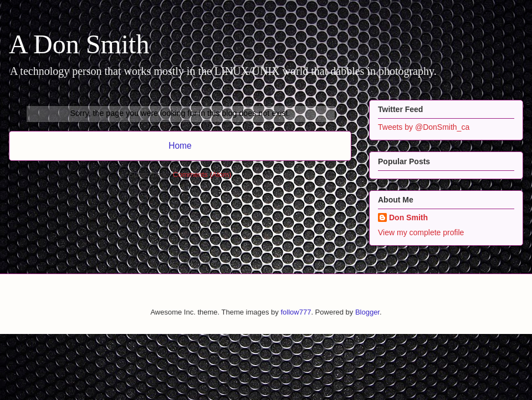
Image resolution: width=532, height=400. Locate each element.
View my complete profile (421, 232)
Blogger (367, 312)
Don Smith (408, 217)
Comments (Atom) (202, 174)
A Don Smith (79, 44)
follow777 (296, 312)
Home (180, 146)
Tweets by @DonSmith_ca (424, 127)
